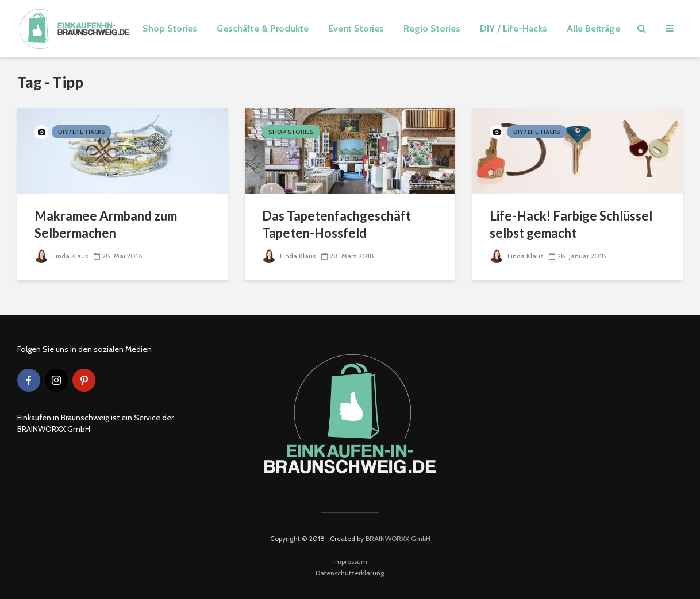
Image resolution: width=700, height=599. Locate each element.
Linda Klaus (61, 256)
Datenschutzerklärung (350, 573)
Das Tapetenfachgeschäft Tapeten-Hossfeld (336, 224)
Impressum (350, 561)
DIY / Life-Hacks (514, 28)
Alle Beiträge (593, 28)
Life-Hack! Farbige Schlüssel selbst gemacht (571, 224)
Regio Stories (432, 28)
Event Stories (356, 28)
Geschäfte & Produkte (263, 28)
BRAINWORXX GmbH (398, 538)
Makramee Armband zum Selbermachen (106, 224)
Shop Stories (170, 28)
